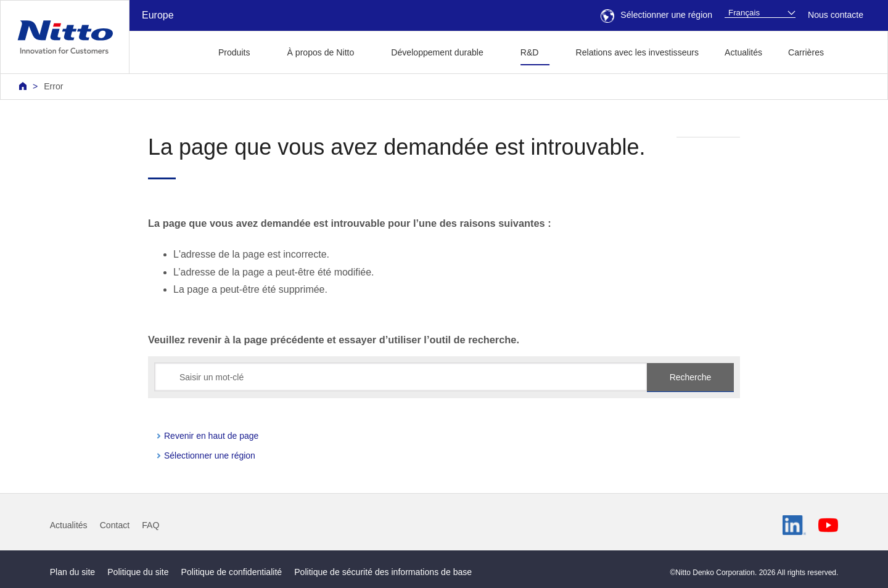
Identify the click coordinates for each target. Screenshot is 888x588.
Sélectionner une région (656, 15)
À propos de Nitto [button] (321, 52)
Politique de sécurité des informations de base (383, 572)
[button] (856, 51)
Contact (115, 525)
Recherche (691, 377)
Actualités (743, 52)
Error (53, 86)
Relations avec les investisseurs (638, 52)
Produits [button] (234, 52)
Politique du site (138, 572)
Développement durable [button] (437, 52)
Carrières (806, 52)
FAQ (150, 525)
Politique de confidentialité (232, 572)
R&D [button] (530, 52)
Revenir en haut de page (211, 436)
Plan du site (73, 572)
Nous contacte (836, 15)
